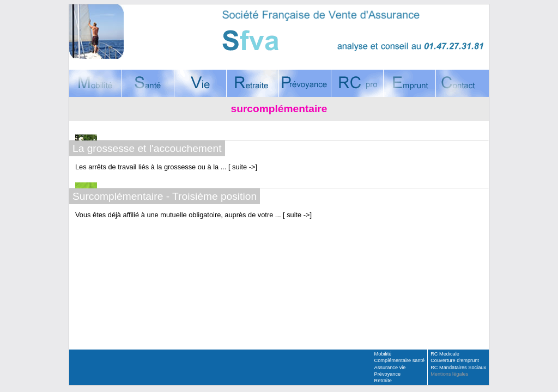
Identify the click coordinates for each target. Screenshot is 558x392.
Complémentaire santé (400, 360)
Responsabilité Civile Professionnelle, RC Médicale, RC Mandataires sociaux (357, 83)
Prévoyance (388, 374)
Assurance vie (390, 367)
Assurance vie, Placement (200, 83)
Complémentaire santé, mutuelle (148, 83)
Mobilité (383, 354)
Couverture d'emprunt (409, 83)
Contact (462, 83)
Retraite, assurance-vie (252, 83)
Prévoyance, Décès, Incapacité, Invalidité (305, 83)
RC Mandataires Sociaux (458, 367)
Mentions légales (449, 374)
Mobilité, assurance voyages (95, 83)
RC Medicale (445, 354)
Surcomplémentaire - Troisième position (165, 196)
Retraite (383, 381)
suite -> (243, 167)
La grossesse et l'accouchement (147, 148)
